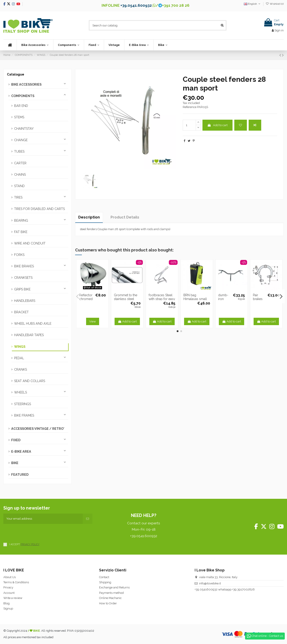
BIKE (15, 463)
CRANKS (21, 370)
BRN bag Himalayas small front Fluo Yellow (196, 299)
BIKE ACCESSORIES (26, 84)
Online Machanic (110, 598)
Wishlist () (275, 4)
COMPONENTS (23, 96)
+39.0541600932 (206, 589)
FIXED (16, 440)
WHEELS (21, 392)
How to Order (108, 603)
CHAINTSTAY (24, 129)
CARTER (20, 163)
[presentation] (37, 533)
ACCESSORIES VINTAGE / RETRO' (38, 429)
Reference (190, 107)
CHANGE (21, 140)
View (93, 321)
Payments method (111, 593)
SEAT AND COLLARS (30, 381)
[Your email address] (43, 519)
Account (9, 593)
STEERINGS (23, 404)
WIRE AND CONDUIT (30, 243)
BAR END (21, 106)
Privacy (8, 587)
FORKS (19, 255)
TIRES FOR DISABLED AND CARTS (39, 209)
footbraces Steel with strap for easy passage (162, 299)
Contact (104, 577)
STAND (19, 186)
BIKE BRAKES (24, 266)
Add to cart (217, 125)
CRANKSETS (23, 278)
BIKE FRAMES (24, 415)
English (252, 4)
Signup (8, 608)
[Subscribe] (88, 519)
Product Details (125, 217)
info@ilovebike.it (210, 583)
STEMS (19, 117)
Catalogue (16, 74)
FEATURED (20, 475)
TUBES (19, 151)
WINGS (20, 347)
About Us (10, 577)
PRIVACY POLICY (30, 544)
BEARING (21, 220)
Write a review (13, 598)
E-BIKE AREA (21, 452)
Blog (7, 603)
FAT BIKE (21, 232)
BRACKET (21, 312)
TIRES (18, 197)
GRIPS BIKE (22, 289)
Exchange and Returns (114, 587)
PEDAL (19, 358)
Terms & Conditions (16, 582)
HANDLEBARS (25, 301)
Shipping (105, 582)
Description (89, 217)
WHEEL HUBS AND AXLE (33, 324)
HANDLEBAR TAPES (29, 335)
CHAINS (20, 175)
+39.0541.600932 (136, 5)
